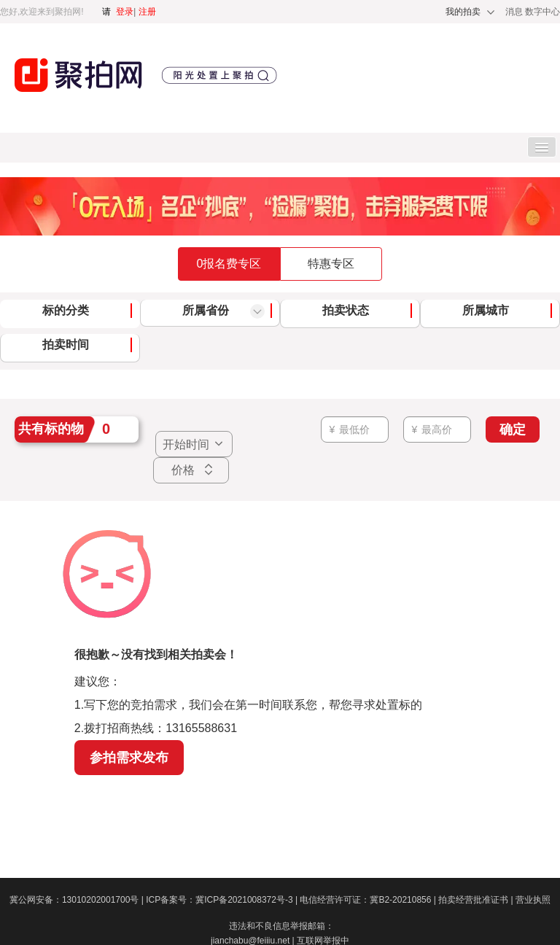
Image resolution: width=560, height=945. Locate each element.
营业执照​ (533, 900)
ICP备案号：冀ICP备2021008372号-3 (223, 900)
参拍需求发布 (129, 758)
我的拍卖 (463, 12)
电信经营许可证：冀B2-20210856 (369, 900)
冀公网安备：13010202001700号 (78, 900)
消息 (515, 12)
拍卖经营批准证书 (477, 900)
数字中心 (542, 12)
